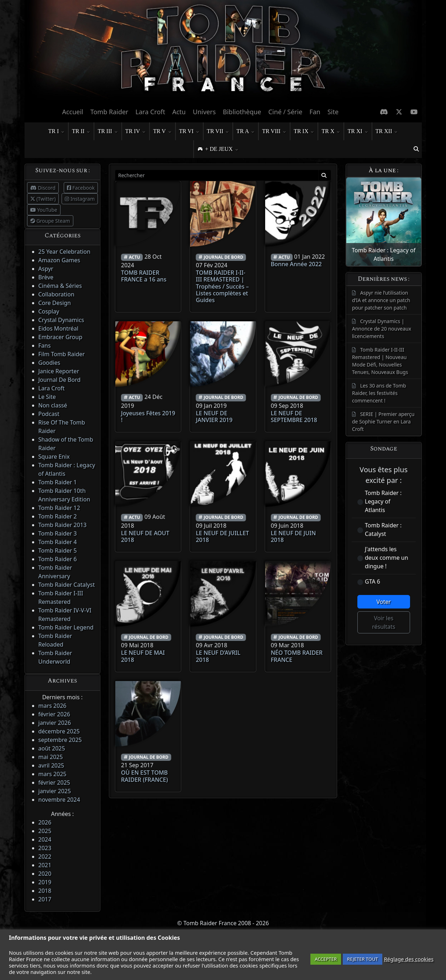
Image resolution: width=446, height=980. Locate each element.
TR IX (304, 132)
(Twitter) (43, 199)
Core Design (55, 303)
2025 (45, 831)
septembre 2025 (60, 740)
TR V (162, 132)
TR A (245, 132)
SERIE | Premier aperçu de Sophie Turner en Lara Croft (383, 421)
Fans (45, 346)
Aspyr (46, 269)
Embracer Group (61, 337)
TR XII (387, 132)
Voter (384, 602)
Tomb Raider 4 (58, 542)
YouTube (44, 210)
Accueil (72, 112)
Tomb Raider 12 (59, 508)
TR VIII (274, 132)
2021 (45, 865)
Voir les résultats (384, 622)
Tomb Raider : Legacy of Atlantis (383, 501)
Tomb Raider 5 (58, 550)
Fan (315, 112)
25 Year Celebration (64, 252)
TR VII (218, 132)
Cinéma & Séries (60, 286)
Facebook (81, 188)
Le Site (47, 397)
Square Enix (54, 457)
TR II (81, 132)
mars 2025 (53, 774)
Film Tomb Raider (62, 354)
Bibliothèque (242, 112)
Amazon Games (59, 260)
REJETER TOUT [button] (363, 959)
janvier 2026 (55, 723)
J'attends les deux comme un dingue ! (387, 558)
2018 (45, 891)
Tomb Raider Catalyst (67, 585)
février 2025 (54, 783)
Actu (179, 112)
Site (333, 112)
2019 (45, 882)
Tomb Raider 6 (58, 559)
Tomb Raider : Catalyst (383, 529)
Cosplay (49, 311)
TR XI (358, 132)
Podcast (49, 414)
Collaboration (56, 294)
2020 (45, 874)
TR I (57, 132)
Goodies (49, 363)
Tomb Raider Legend (66, 627)
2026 (45, 822)
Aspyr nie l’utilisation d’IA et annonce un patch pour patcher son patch (381, 300)
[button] (416, 149)
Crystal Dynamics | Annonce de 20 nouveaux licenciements (382, 329)
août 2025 (52, 748)
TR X (331, 132)
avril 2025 (51, 765)
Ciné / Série (285, 112)
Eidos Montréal (59, 328)
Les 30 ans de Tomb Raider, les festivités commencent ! (379, 393)
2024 (45, 839)
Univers (204, 112)
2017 (45, 899)
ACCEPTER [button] (326, 959)
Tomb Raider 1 (58, 482)
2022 (45, 857)
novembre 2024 (59, 800)
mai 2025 (51, 757)
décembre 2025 (59, 731)
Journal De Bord (60, 380)
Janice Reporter (59, 371)
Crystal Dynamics (61, 320)
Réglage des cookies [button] (409, 959)
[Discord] (384, 112)
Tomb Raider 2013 (63, 525)
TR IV (135, 132)
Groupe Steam (50, 221)
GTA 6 (372, 581)
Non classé (53, 405)
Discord (43, 188)
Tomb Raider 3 (58, 533)
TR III (107, 132)
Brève (46, 277)
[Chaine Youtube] (414, 112)
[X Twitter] (399, 112)
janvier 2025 (55, 791)
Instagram (80, 199)
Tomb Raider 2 (58, 516)
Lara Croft (150, 112)
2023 (45, 848)
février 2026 (54, 714)
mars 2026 (53, 706)
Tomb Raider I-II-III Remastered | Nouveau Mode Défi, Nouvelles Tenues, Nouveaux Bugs (380, 361)
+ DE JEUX (222, 149)
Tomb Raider (109, 112)
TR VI (189, 132)
